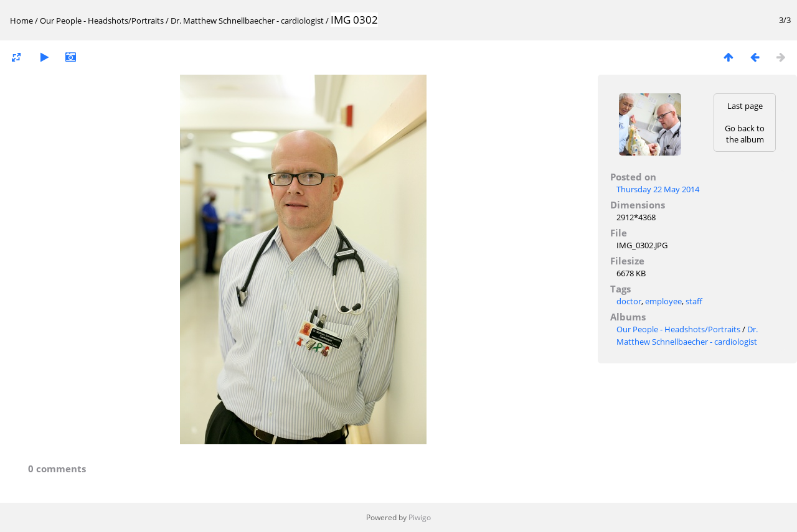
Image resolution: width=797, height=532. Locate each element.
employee (663, 301)
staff (694, 301)
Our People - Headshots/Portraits (102, 21)
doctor (629, 301)
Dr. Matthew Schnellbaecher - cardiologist (247, 21)
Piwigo (420, 517)
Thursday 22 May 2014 (658, 189)
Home (21, 21)
